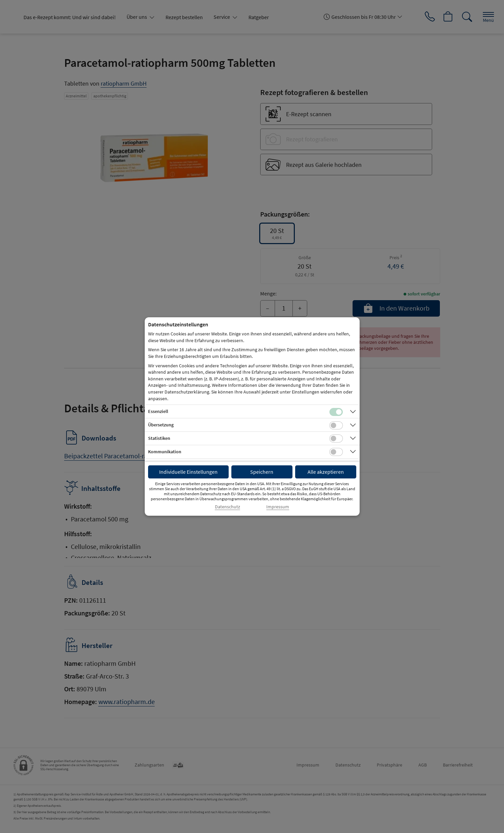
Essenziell (158, 411)
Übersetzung (161, 425)
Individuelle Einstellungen (188, 472)
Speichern (262, 472)
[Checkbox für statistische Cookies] (336, 438)
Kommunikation (165, 452)
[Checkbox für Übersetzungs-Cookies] (336, 425)
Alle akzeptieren (326, 472)
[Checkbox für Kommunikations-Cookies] (336, 452)
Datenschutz (227, 507)
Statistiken (159, 438)
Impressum (278, 507)
